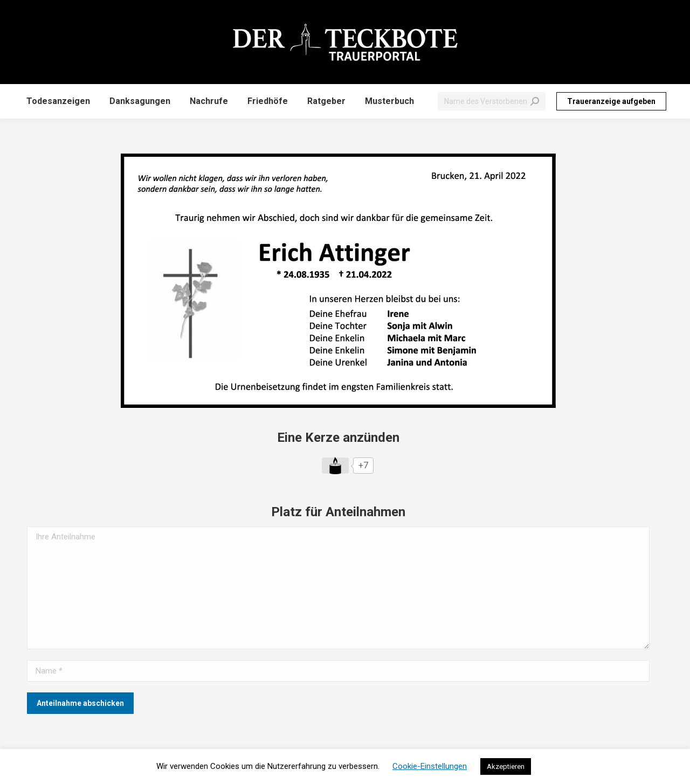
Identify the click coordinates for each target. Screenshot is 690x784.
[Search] (492, 101)
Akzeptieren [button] (506, 766)
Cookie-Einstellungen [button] (430, 766)
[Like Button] (335, 466)
